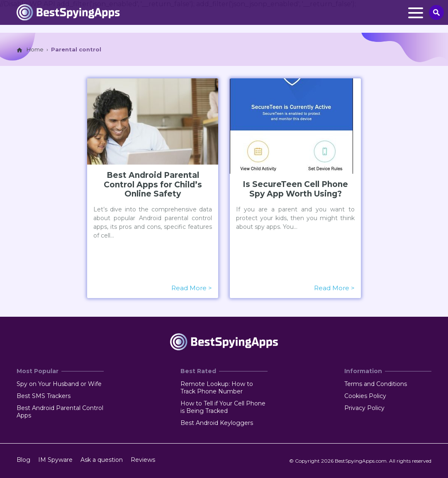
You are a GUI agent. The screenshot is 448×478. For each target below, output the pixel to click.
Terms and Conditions (376, 384)
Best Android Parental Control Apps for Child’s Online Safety (153, 185)
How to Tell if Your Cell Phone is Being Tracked (223, 407)
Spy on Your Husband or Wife (59, 384)
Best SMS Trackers (44, 396)
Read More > (192, 288)
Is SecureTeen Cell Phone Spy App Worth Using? (295, 189)
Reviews (143, 460)
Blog (23, 460)
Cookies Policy (365, 396)
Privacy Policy (364, 408)
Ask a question (102, 460)
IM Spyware (55, 460)
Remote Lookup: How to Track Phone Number (217, 388)
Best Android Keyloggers (217, 423)
